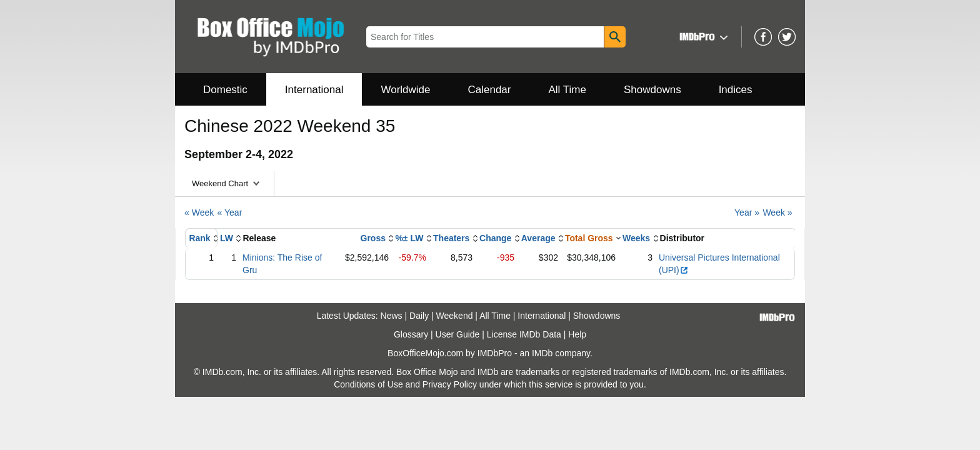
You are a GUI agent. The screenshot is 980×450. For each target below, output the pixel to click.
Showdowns (652, 90)
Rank (199, 238)
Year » (747, 212)
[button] (702, 37)
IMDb (542, 353)
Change (495, 238)
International (314, 90)
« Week (199, 212)
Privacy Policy (450, 384)
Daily (419, 316)
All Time (567, 90)
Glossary (411, 334)
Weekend (455, 316)
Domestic (225, 90)
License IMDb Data (524, 334)
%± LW (409, 238)
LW (227, 238)
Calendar (490, 90)
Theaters (451, 238)
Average (538, 238)
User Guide (458, 334)
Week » (777, 212)
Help (577, 334)
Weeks (636, 238)
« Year (230, 212)
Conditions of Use (368, 384)
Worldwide (405, 90)
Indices (736, 90)
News (392, 316)
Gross (373, 238)
